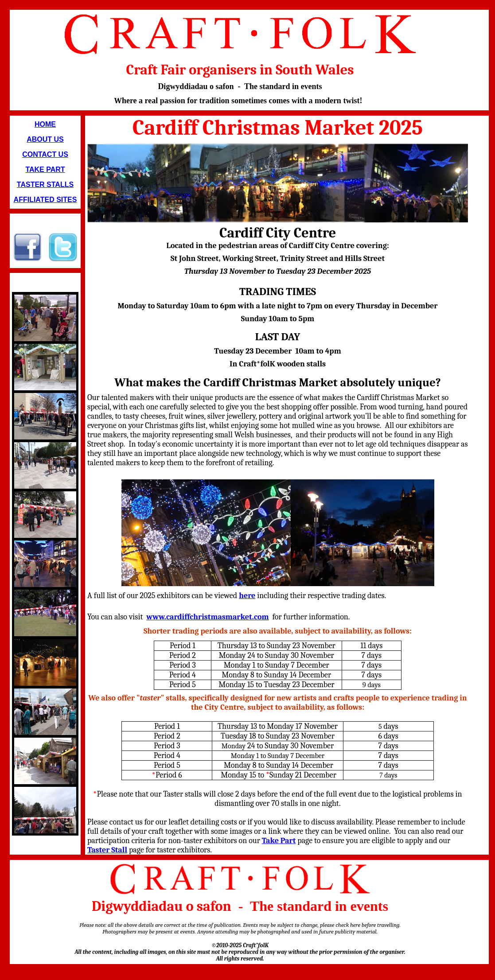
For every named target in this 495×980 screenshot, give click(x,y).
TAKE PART (45, 169)
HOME (45, 124)
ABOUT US (45, 139)
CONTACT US (45, 154)
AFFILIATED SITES (45, 200)
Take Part (279, 841)
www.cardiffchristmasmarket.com (207, 617)
